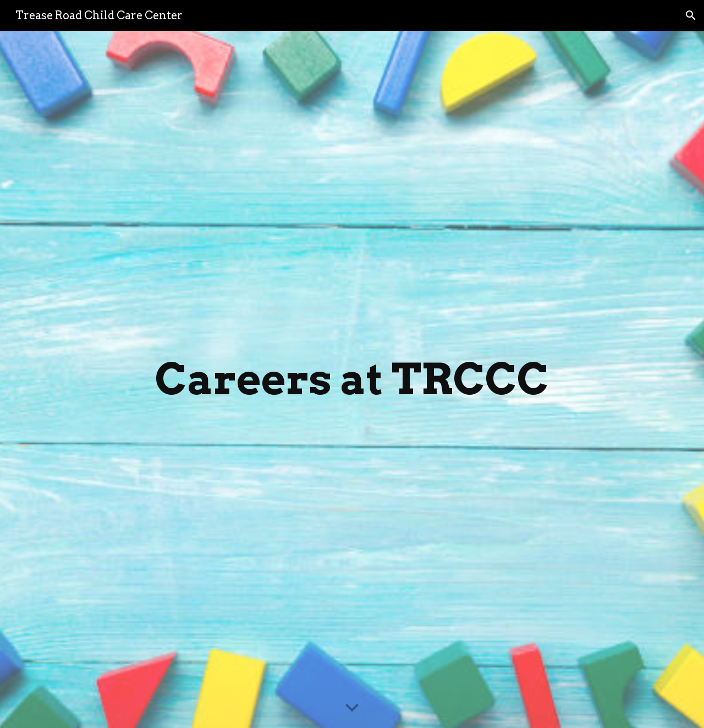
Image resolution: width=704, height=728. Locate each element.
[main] (352, 379)
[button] (691, 15)
